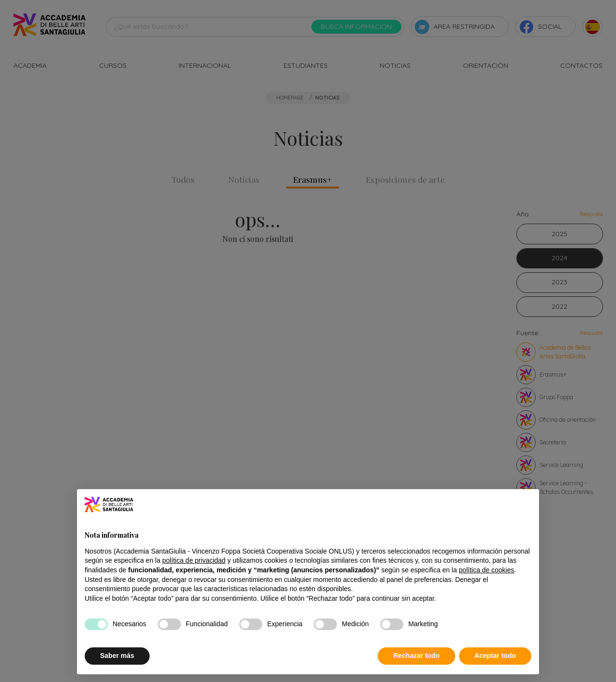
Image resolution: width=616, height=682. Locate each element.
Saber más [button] (117, 656)
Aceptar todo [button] (495, 656)
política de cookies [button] (486, 570)
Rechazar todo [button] (416, 656)
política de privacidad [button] (194, 560)
